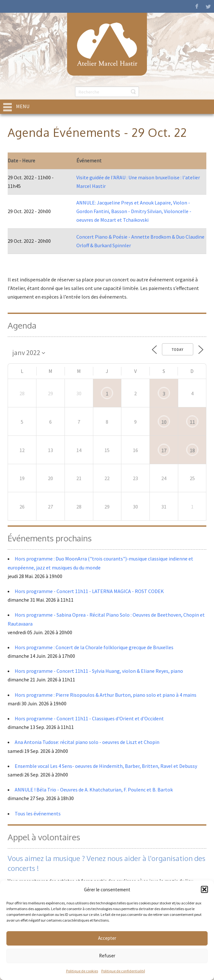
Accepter (107, 938)
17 (164, 450)
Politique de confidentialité (123, 971)
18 (192, 450)
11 (192, 422)
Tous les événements (38, 813)
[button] (204, 889)
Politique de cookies (82, 971)
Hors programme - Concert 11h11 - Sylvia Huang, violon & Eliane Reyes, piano (99, 671)
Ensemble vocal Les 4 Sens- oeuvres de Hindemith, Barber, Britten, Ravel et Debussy (106, 766)
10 (164, 422)
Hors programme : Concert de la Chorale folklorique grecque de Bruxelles (94, 647)
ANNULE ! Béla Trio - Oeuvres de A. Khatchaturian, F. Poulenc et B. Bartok (94, 790)
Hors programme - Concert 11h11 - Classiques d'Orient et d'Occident (89, 718)
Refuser (107, 956)
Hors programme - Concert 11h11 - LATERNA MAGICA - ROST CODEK (89, 591)
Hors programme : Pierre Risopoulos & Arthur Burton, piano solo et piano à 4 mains (106, 695)
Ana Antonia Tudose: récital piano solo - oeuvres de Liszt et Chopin (87, 742)
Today (178, 350)
